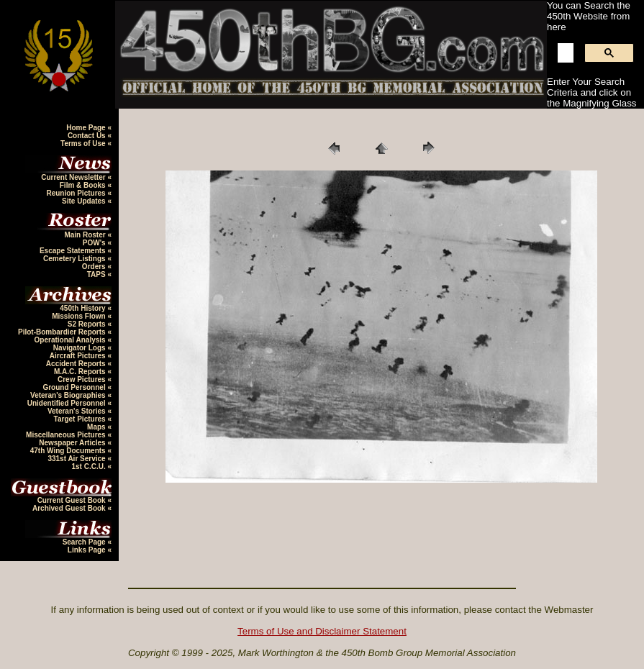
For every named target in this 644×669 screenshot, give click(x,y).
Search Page (85, 542)
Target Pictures (81, 419)
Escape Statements (74, 251)
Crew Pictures (82, 379)
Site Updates (85, 201)
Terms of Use (84, 144)
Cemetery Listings (75, 259)
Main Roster (86, 235)
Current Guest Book (73, 500)
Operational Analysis (71, 340)
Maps (97, 427)
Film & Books (84, 185)
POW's (95, 243)
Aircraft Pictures (79, 356)
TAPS (97, 274)
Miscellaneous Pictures (67, 435)
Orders (95, 267)
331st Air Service (77, 459)
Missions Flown (80, 316)
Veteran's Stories (78, 411)
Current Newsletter (74, 177)
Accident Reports (77, 364)
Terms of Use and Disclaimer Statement (322, 631)
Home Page (87, 128)
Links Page (88, 550)
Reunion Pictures (77, 193)
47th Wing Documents (69, 451)
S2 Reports (88, 324)
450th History (83, 308)
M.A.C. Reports (81, 372)
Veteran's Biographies (69, 395)
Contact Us (88, 136)
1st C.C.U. (89, 467)
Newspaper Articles (73, 443)
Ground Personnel (75, 387)
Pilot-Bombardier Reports (63, 332)
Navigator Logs (81, 348)
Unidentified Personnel (68, 403)
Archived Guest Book (70, 508)
